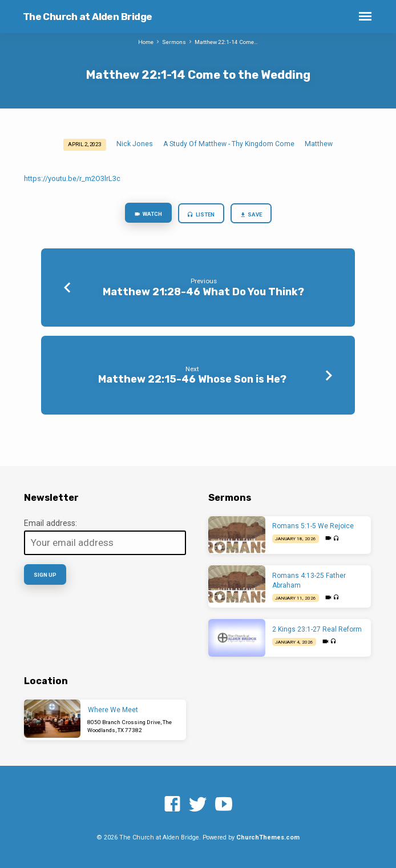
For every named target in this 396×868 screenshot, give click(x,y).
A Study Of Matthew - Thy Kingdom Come (229, 144)
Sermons (174, 42)
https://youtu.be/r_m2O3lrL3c (72, 178)
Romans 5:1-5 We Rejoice (313, 526)
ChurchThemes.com (268, 837)
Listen (200, 215)
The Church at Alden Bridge (88, 17)
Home (146, 42)
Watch (148, 214)
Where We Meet (113, 710)
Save (250, 215)
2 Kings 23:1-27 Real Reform (317, 629)
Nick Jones (135, 144)
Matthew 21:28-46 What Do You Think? (203, 292)
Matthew (319, 144)
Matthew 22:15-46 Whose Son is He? (192, 379)
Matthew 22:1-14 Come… (226, 42)
